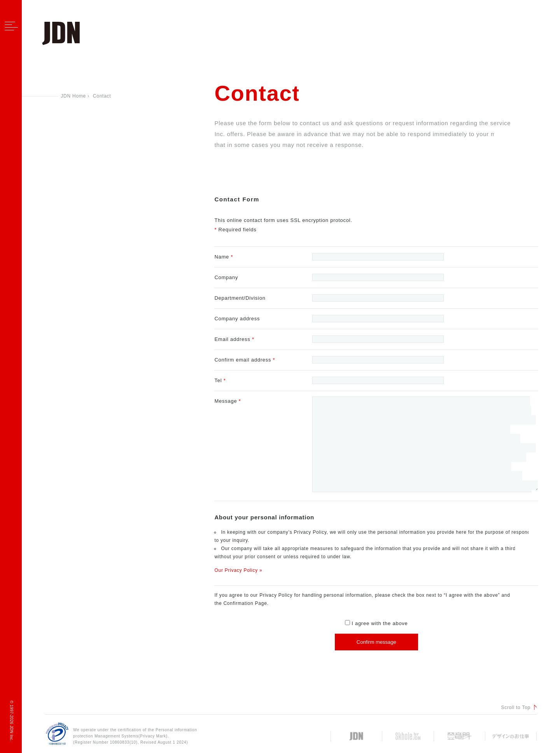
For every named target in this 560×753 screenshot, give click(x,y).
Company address (237, 319)
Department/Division (240, 298)
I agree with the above (376, 623)
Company (226, 277)
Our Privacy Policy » (238, 570)
